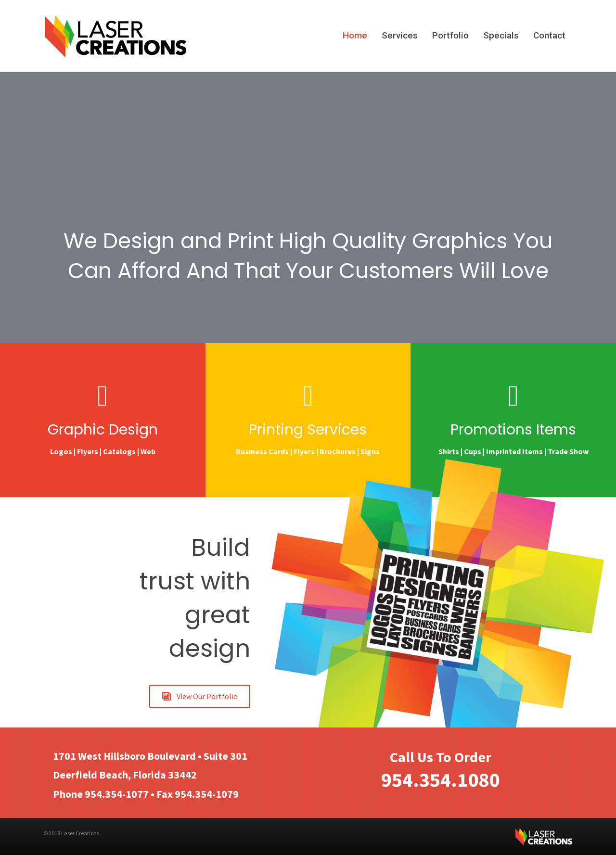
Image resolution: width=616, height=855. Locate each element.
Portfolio (450, 35)
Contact (549, 35)
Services (400, 35)
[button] (200, 696)
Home (355, 35)
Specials (501, 35)
